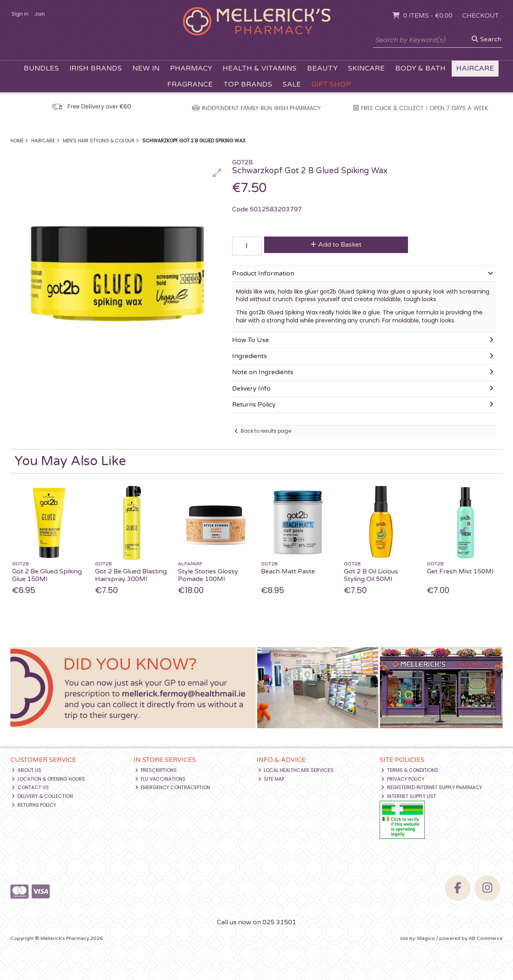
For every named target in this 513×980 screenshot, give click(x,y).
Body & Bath (420, 68)
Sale (292, 84)
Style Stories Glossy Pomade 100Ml (208, 575)
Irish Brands (96, 68)
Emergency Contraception (173, 787)
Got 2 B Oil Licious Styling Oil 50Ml (371, 575)
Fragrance (190, 84)
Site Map (271, 779)
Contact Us (30, 787)
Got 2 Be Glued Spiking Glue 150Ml (47, 575)
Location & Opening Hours (48, 779)
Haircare (475, 68)
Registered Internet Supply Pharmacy (432, 787)
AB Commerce (486, 938)
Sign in (20, 14)
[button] (217, 173)
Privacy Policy (403, 779)
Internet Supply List (409, 796)
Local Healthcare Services (296, 770)
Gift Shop (331, 84)
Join (40, 14)
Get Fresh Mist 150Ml (460, 571)
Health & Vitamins (260, 68)
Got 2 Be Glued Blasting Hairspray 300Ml (131, 575)
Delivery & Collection (42, 796)
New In (146, 68)
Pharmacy (191, 68)
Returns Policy (34, 805)
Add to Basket (336, 245)
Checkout (480, 16)
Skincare (366, 68)
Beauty (322, 68)
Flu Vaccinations (161, 779)
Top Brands (248, 84)
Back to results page (266, 431)
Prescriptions (156, 770)
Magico (426, 938)
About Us (26, 770)
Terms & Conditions (410, 770)
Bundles (41, 68)
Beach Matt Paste (288, 571)
